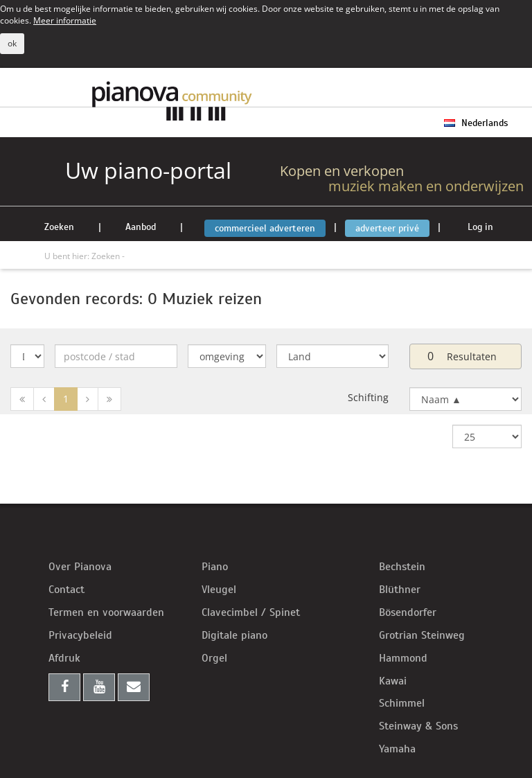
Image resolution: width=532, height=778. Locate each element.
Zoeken (59, 227)
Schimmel (402, 703)
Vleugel (219, 590)
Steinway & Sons (418, 726)
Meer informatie (65, 20)
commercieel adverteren (265, 228)
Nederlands (476, 123)
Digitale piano (234, 635)
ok (12, 43)
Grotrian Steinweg (422, 635)
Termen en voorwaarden (106, 612)
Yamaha (397, 749)
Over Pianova (80, 567)
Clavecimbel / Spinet (251, 612)
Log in (480, 227)
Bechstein (402, 567)
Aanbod (141, 227)
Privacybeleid (80, 635)
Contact (66, 590)
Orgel (214, 658)
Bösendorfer (408, 612)
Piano (215, 567)
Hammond (403, 658)
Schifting (368, 397)
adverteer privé (387, 228)
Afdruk (64, 658)
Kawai (393, 681)
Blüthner (400, 590)
